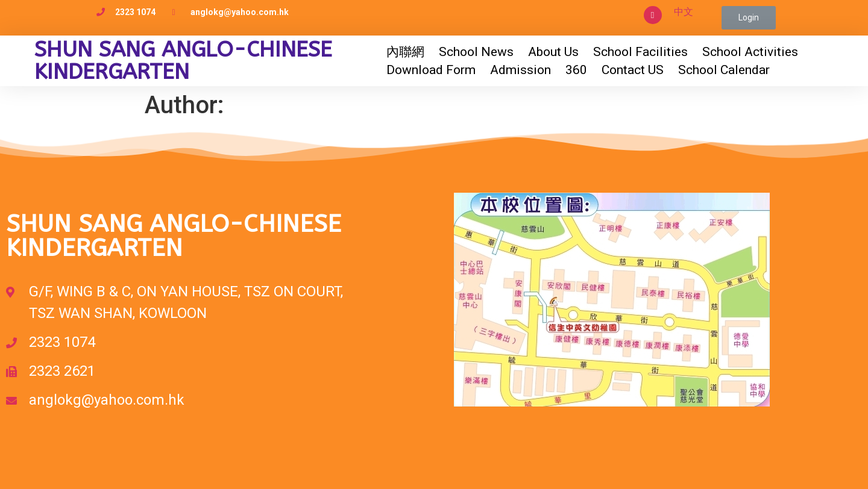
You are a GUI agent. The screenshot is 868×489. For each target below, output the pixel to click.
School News (476, 52)
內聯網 (405, 52)
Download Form (431, 70)
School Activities (750, 52)
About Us (553, 52)
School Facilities (640, 52)
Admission (520, 70)
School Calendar (724, 70)
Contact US (633, 70)
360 (576, 70)
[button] (749, 18)
